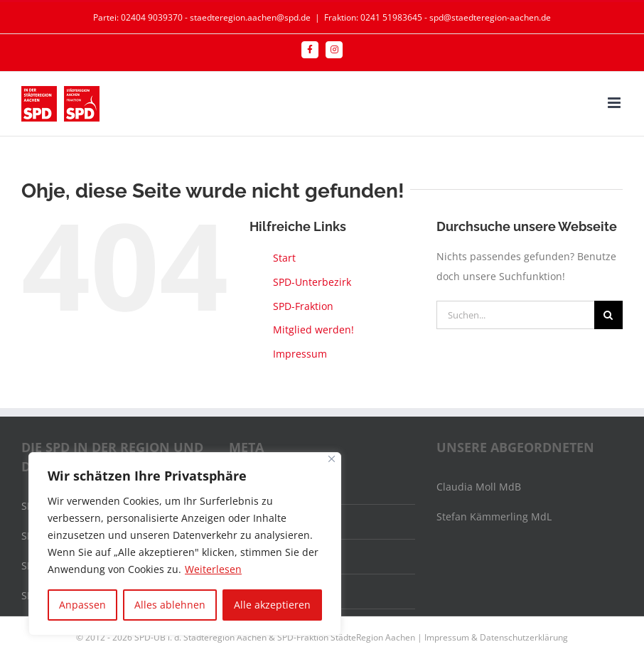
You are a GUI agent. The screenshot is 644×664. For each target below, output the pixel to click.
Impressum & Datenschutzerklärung (496, 637)
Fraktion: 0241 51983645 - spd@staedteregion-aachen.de (438, 17)
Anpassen (82, 605)
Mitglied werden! (313, 330)
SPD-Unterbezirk (312, 282)
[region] (185, 544)
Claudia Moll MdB (479, 487)
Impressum (300, 354)
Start (284, 258)
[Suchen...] (515, 315)
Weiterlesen (213, 569)
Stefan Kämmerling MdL (494, 516)
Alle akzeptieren (272, 605)
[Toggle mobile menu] (615, 103)
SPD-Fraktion (303, 306)
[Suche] (608, 315)
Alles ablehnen (170, 605)
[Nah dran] (332, 459)
